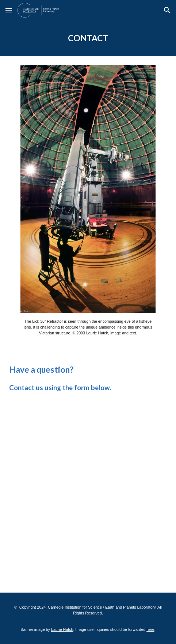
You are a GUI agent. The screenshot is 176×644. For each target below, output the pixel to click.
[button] (9, 10)
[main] (88, 38)
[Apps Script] (88, 491)
